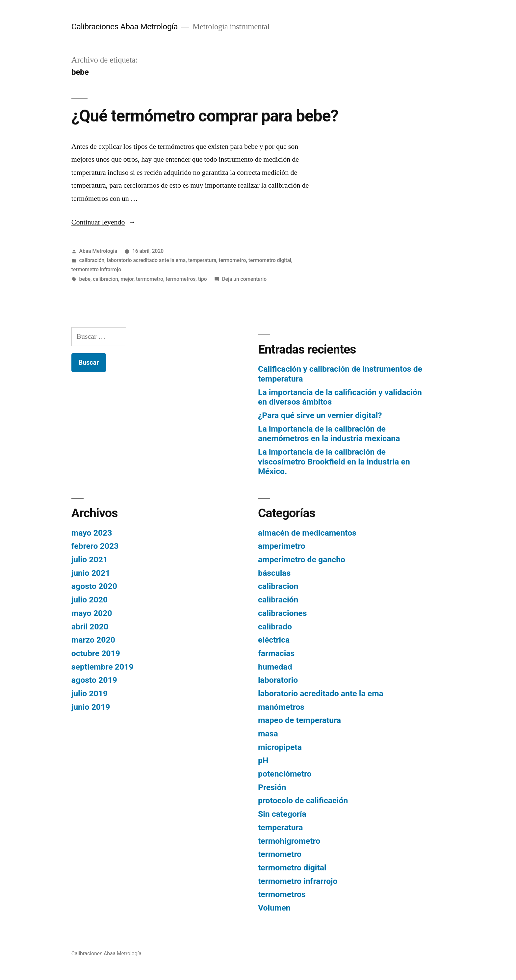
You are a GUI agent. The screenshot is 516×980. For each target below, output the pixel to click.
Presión (272, 787)
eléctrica (274, 640)
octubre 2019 (96, 653)
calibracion (105, 279)
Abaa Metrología (98, 251)
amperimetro (282, 546)
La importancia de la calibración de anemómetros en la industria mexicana (329, 434)
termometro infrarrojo (96, 269)
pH (263, 760)
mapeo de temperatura (299, 720)
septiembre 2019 (103, 667)
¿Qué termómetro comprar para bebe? (205, 116)
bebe (85, 279)
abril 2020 (90, 627)
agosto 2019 (94, 680)
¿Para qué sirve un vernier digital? (320, 415)
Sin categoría (282, 814)
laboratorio (278, 680)
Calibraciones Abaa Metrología (125, 26)
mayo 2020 (92, 613)
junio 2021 (91, 573)
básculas (274, 573)
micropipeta (280, 747)
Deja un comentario (244, 279)
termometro (232, 260)
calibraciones (282, 613)
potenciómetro (285, 774)
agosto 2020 (94, 586)
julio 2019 (90, 693)
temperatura (202, 260)
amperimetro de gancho (302, 559)
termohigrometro (289, 841)
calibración (92, 260)
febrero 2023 (95, 546)
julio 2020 (90, 600)
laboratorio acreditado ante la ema (146, 260)
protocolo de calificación (303, 800)
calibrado (275, 627)
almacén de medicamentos (307, 533)
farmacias (276, 653)
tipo (203, 279)
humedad (275, 667)
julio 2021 (90, 559)
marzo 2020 (93, 640)
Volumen (274, 908)
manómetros (281, 707)
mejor (127, 279)
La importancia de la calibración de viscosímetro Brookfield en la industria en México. (334, 462)
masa (268, 734)
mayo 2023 (92, 533)
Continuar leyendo (104, 222)
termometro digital (270, 260)
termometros (181, 279)
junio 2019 (91, 707)
